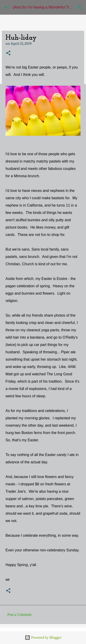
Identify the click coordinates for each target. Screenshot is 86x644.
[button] (8, 53)
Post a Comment (19, 615)
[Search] (80, 7)
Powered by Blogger (43, 637)
